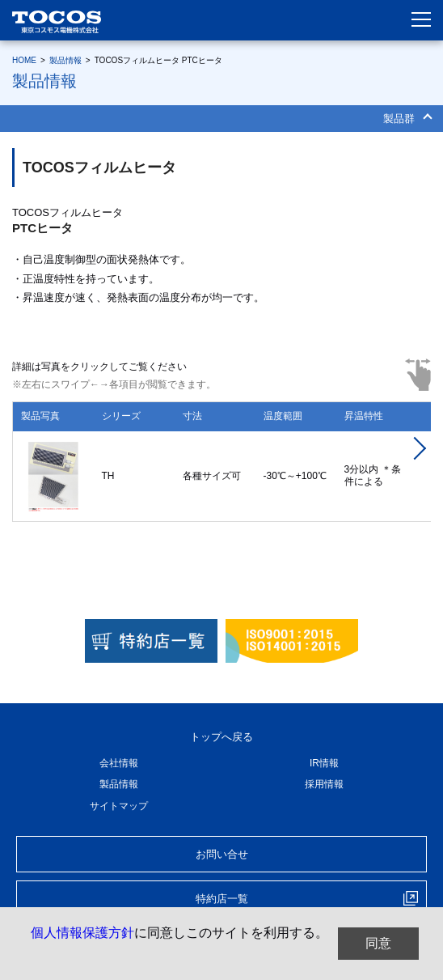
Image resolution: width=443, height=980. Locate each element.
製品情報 (65, 60)
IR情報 (324, 763)
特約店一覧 (222, 899)
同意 (378, 943)
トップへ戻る (221, 737)
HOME (24, 60)
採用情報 (324, 784)
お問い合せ (222, 854)
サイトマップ (119, 806)
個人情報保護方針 (82, 933)
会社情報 (119, 763)
